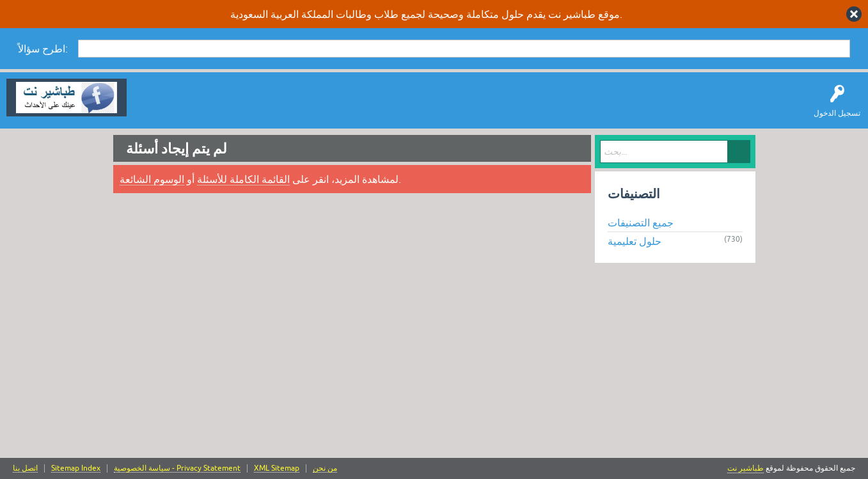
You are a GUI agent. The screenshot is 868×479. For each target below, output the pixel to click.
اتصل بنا (25, 468)
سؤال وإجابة (156, 107)
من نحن (325, 468)
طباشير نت (746, 468)
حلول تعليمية (635, 241)
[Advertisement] (434, 362)
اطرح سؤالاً (208, 107)
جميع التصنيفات (641, 223)
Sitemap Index (76, 468)
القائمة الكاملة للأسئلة (243, 179)
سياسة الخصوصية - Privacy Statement (177, 468)
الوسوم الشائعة (152, 179)
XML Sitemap (277, 468)
